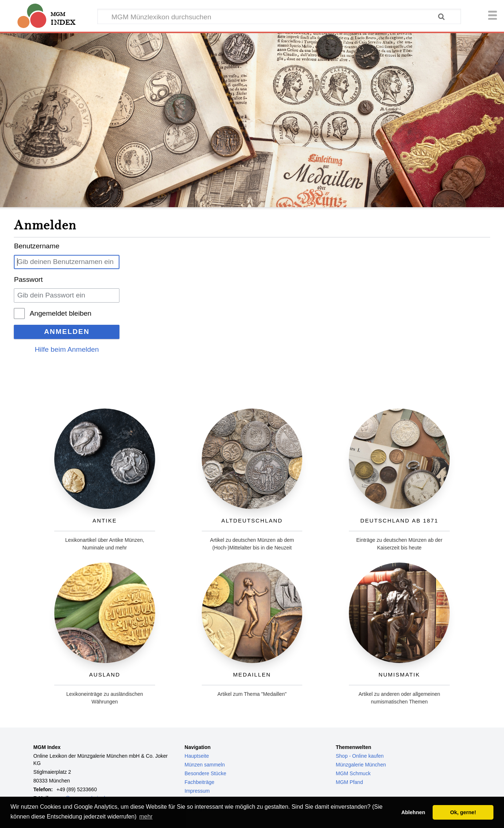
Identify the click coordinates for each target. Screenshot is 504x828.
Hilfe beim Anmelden (67, 349)
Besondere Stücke (205, 773)
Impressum (197, 791)
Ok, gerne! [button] (463, 812)
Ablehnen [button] (413, 812)
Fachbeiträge (200, 782)
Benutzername (37, 246)
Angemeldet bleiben (60, 313)
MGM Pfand (349, 782)
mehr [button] (146, 817)
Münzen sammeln (205, 765)
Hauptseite (197, 756)
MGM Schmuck (353, 773)
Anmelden (67, 332)
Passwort (28, 279)
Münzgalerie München (361, 765)
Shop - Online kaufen (360, 756)
